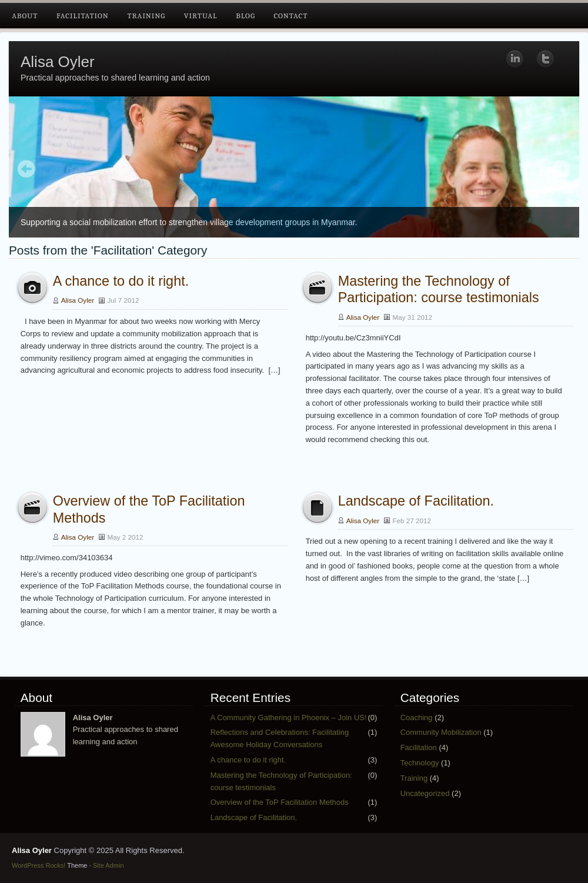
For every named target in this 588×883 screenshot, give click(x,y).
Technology (420, 763)
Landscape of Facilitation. (416, 501)
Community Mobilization (441, 732)
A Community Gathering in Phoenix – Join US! (289, 718)
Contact (290, 16)
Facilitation (83, 16)
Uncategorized (425, 793)
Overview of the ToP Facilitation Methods (280, 802)
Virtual (201, 16)
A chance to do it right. (121, 281)
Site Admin (108, 865)
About (25, 16)
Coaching (417, 718)
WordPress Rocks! (39, 865)
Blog (245, 16)
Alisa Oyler (58, 62)
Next (561, 170)
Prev (27, 170)
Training (146, 16)
